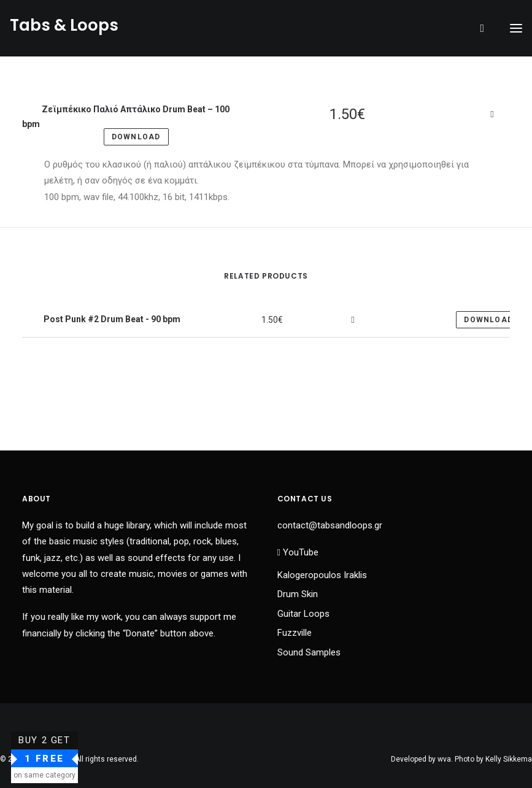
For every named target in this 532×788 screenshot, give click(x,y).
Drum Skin (298, 594)
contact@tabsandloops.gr (330, 525)
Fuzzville (295, 633)
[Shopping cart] (490, 28)
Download (488, 320)
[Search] (476, 28)
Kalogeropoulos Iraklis (322, 575)
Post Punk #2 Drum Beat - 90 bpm (111, 319)
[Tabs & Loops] (64, 28)
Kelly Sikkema (509, 759)
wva (444, 759)
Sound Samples (309, 652)
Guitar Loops (303, 614)
